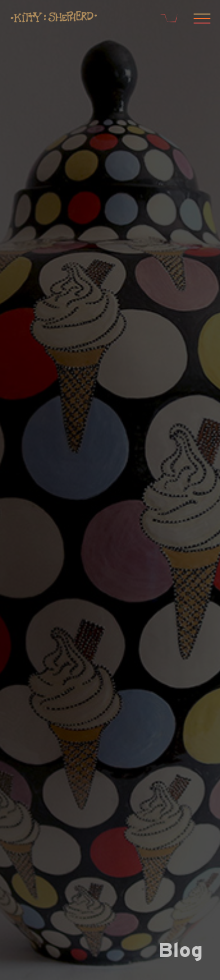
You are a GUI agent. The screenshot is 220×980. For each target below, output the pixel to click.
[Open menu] (200, 20)
